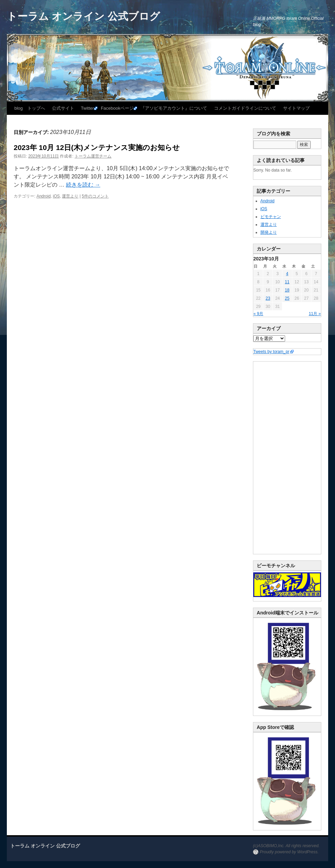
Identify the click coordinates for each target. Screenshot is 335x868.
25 (287, 298)
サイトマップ (296, 108)
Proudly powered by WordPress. (289, 852)
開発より (269, 232)
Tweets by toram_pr (271, 352)
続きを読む (83, 185)
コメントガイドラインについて (245, 108)
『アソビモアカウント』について (174, 108)
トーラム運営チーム (93, 156)
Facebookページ (117, 108)
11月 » (315, 314)
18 (287, 290)
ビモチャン (271, 217)
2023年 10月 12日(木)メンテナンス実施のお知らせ (97, 147)
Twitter (88, 108)
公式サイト (63, 108)
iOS (56, 196)
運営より (70, 196)
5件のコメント (95, 196)
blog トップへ (30, 108)
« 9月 (259, 314)
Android (44, 196)
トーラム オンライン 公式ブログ (83, 16)
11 (287, 282)
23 (268, 298)
